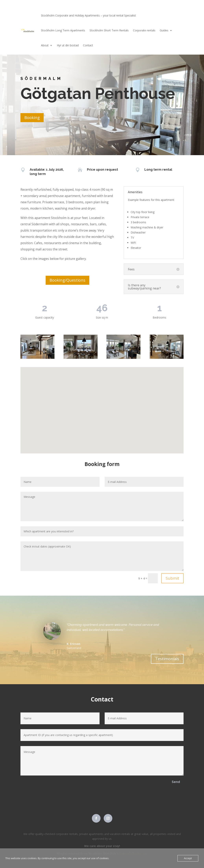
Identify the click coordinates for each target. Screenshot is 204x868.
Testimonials (167, 659)
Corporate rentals (144, 30)
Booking (32, 118)
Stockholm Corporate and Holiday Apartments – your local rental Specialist (88, 15)
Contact (88, 45)
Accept (188, 858)
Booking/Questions (67, 280)
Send (176, 782)
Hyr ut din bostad (68, 45)
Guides (164, 30)
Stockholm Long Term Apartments (63, 30)
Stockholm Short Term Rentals (109, 30)
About (45, 45)
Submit (172, 578)
